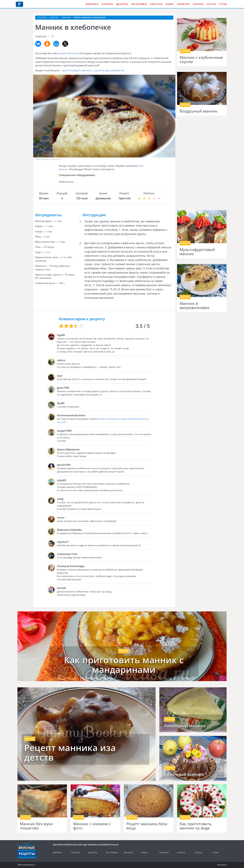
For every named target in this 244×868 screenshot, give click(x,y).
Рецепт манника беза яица (147, 826)
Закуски (156, 4)
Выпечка (92, 4)
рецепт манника (68, 53)
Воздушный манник (198, 111)
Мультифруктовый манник (197, 252)
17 (52, 36)
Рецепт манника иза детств (70, 752)
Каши (170, 4)
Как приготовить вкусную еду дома (19, 4)
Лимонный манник (185, 726)
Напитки (183, 4)
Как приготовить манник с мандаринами (124, 665)
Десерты (122, 4)
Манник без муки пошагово (36, 826)
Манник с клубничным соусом (201, 60)
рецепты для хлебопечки (109, 70)
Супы (223, 4)
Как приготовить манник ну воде (196, 826)
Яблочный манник (184, 774)
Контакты (222, 865)
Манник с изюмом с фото (92, 826)
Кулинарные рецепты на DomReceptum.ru (27, 851)
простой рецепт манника (77, 70)
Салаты (198, 4)
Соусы (211, 4)
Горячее (107, 4)
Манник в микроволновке (195, 306)
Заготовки (139, 4)
